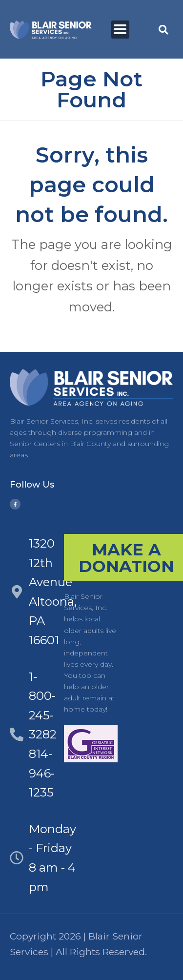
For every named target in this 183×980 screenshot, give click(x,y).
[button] (163, 30)
